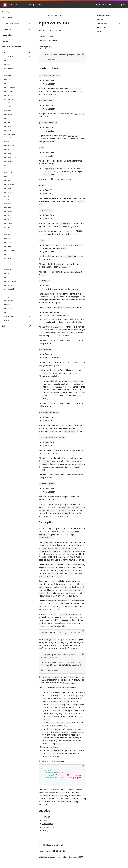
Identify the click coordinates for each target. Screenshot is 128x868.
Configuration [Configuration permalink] (50, 68)
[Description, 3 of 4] (108, 27)
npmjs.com (101, 5)
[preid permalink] (44, 185)
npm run (46, 820)
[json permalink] (43, 148)
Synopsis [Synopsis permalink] (46, 47)
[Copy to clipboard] (83, 54)
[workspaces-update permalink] (51, 412)
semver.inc (75, 545)
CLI (40, 15)
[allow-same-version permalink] (51, 75)
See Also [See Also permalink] (46, 811)
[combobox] (38, 5)
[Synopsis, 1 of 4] (108, 20)
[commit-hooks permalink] (48, 100)
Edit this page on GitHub (51, 845)
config (67, 614)
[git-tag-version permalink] (49, 122)
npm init (46, 817)
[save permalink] (43, 240)
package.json (48, 827)
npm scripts (48, 824)
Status (112, 5)
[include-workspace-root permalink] (54, 437)
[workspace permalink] (46, 281)
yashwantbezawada (58, 857)
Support (121, 5)
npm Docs (10, 5)
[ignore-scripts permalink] (49, 483)
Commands (47, 15)
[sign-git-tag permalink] (48, 210)
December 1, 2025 (76, 857)
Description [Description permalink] (48, 522)
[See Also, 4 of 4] (108, 31)
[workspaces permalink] (47, 349)
